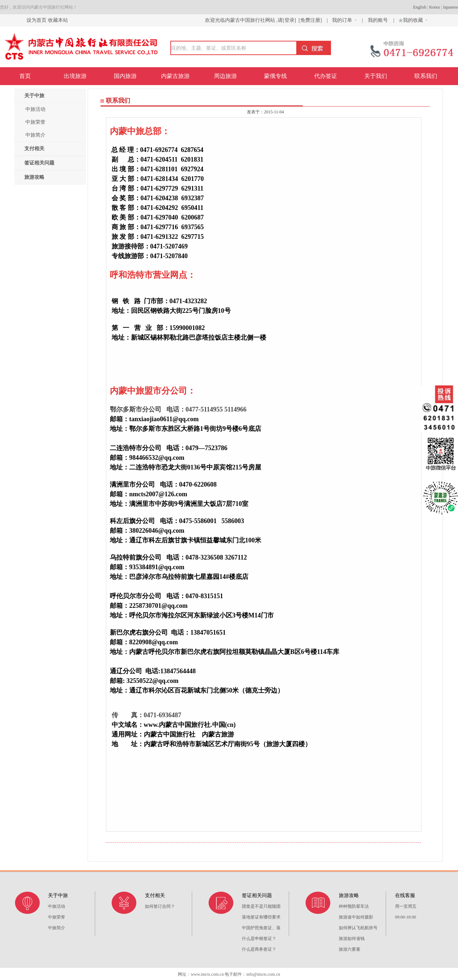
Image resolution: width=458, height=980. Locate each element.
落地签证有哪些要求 (261, 917)
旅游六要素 (350, 949)
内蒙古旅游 (175, 76)
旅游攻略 (34, 177)
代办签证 (326, 76)
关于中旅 (34, 96)
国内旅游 (125, 76)
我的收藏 (412, 19)
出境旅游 (75, 76)
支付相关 (34, 149)
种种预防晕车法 (354, 906)
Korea (435, 7)
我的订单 (344, 20)
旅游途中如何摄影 (356, 917)
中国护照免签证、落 (261, 928)
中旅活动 (35, 109)
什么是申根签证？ (259, 939)
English (420, 7)
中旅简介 (35, 135)
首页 (25, 76)
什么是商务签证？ (259, 949)
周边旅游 (225, 76)
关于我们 (376, 76)
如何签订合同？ (160, 906)
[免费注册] (310, 20)
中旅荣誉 (35, 122)
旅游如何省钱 (352, 939)
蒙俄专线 (276, 76)
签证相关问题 (39, 163)
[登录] (289, 20)
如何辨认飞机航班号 (358, 928)
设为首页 (36, 20)
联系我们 (426, 76)
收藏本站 (58, 20)
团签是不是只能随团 (261, 906)
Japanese (450, 7)
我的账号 (379, 20)
